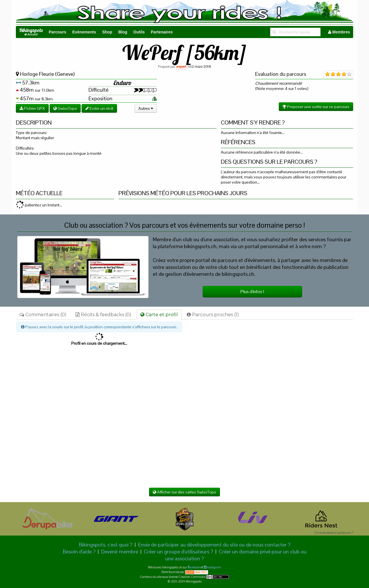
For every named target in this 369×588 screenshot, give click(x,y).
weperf (181, 67)
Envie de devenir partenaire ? (334, 533)
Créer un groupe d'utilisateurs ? (178, 552)
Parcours (58, 32)
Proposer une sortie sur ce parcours (316, 107)
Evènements (84, 32)
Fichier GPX (32, 108)
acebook (195, 567)
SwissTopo (65, 108)
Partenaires (162, 32)
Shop (107, 32)
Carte (159, 315)
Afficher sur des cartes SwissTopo (184, 492)
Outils (139, 32)
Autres (146, 108)
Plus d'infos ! (252, 292)
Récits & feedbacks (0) (103, 315)
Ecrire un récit (99, 108)
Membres (339, 32)
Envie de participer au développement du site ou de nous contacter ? (214, 545)
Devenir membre (120, 552)
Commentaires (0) (43, 315)
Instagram (214, 567)
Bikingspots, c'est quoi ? (106, 545)
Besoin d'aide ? (79, 552)
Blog (123, 32)
